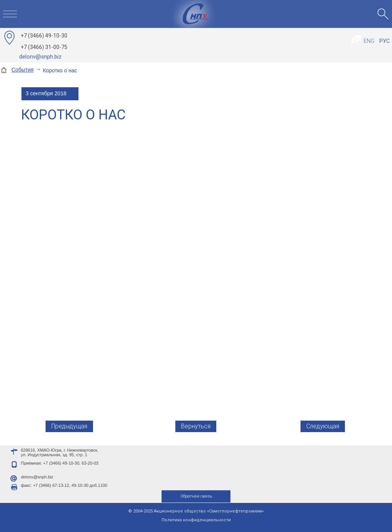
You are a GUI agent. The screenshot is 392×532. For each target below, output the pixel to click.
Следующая (323, 426)
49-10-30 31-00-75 (44, 41)
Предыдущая (69, 426)
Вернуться (196, 426)
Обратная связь (196, 496)
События (23, 70)
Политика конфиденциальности (196, 520)
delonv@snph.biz (40, 57)
